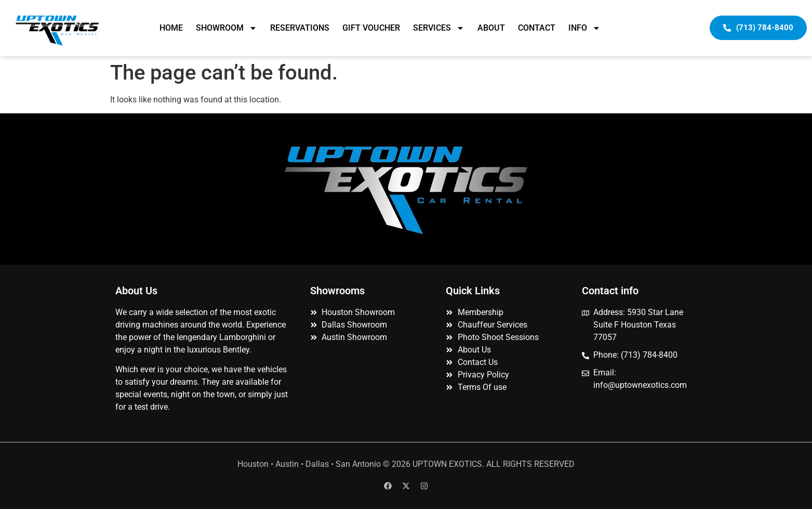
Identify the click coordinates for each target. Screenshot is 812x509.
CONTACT (537, 28)
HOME (171, 28)
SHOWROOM (227, 28)
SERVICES (439, 28)
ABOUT (491, 28)
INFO (584, 28)
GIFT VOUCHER (371, 28)
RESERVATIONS (300, 28)
